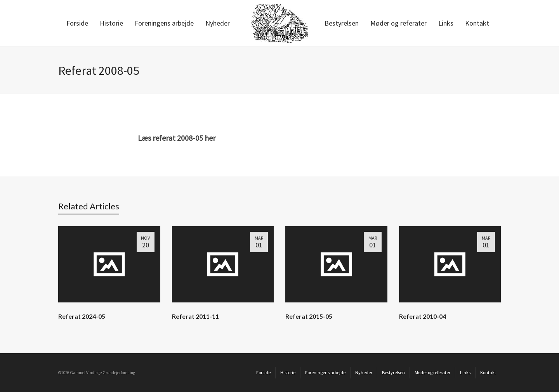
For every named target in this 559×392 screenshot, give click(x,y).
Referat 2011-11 (195, 316)
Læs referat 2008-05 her (177, 138)
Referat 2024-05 (82, 316)
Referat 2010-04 (423, 316)
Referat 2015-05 (309, 316)
